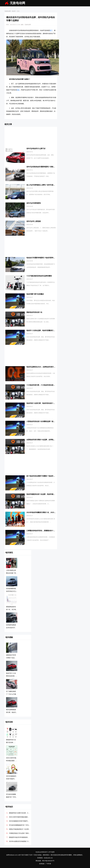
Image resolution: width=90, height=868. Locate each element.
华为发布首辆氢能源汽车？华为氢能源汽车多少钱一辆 (20, 825)
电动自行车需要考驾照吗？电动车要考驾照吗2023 (44, 258)
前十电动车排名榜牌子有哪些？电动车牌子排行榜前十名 (46, 476)
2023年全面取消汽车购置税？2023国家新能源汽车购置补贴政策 (20, 841)
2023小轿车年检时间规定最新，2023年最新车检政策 (20, 817)
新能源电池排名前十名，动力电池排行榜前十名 (11, 609)
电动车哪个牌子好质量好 (35, 294)
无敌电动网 (17, 3)
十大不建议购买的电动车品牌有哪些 (39, 276)
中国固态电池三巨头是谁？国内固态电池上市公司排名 (20, 833)
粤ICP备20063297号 (48, 861)
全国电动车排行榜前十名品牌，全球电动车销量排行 (45, 440)
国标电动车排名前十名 (34, 312)
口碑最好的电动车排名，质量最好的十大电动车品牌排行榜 (47, 531)
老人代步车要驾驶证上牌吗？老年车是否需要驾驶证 (45, 185)
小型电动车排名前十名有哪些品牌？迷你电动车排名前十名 (47, 421)
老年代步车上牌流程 (34, 221)
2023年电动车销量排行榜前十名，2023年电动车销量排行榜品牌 (49, 512)
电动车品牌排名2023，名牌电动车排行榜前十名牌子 (45, 367)
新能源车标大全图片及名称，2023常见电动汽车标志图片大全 (20, 813)
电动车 (14, 11)
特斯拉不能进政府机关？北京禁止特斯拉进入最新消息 (20, 829)
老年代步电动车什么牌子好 (36, 149)
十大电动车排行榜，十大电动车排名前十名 (41, 385)
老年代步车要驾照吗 (34, 203)
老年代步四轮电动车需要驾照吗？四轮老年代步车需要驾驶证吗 (49, 167)
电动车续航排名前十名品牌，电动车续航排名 (42, 494)
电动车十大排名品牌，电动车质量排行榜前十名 (43, 330)
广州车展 (48, 864)
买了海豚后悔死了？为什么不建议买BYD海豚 (11, 694)
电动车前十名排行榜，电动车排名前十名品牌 (42, 403)
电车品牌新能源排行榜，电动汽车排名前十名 (11, 712)
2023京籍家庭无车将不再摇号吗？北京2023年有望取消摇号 (20, 821)
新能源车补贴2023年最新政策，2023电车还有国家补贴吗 (20, 837)
